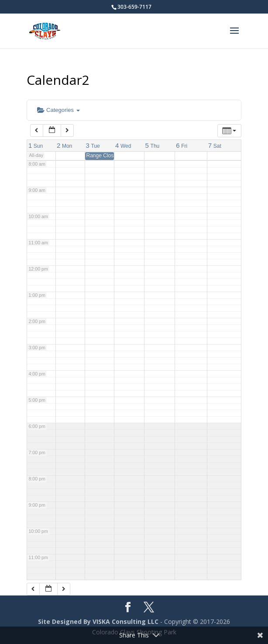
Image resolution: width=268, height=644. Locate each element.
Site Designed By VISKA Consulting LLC (98, 621)
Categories (58, 110)
